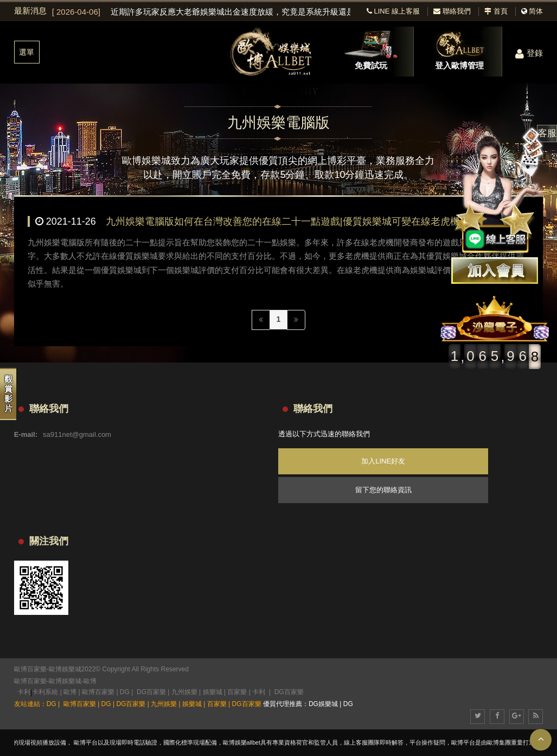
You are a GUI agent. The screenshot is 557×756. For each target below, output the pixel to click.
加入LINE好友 (383, 461)
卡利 (24, 692)
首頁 (496, 11)
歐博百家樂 (30, 681)
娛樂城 (213, 692)
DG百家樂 (151, 692)
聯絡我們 (452, 11)
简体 (536, 11)
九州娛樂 (184, 692)
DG (125, 692)
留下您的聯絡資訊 (383, 490)
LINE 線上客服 (393, 11)
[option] (201, 12)
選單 (27, 52)
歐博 (90, 681)
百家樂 (237, 692)
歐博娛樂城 (65, 681)
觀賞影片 (8, 394)
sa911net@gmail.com (77, 434)
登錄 (529, 53)
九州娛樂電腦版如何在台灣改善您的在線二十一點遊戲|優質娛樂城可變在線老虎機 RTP (294, 221)
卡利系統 (45, 692)
